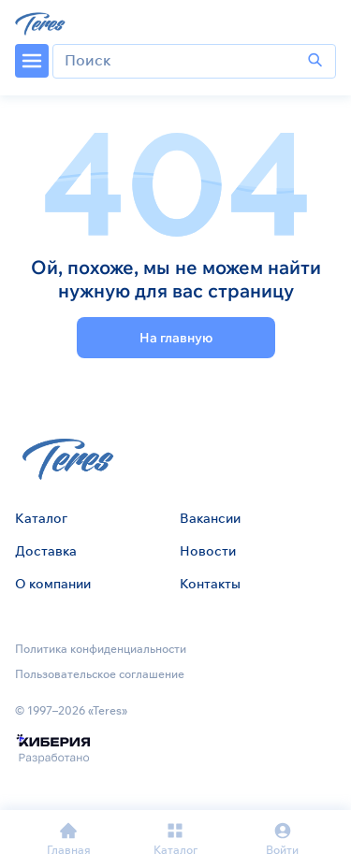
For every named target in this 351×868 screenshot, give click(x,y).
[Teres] (42, 23)
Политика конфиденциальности (101, 649)
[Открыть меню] (32, 61)
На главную (176, 338)
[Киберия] (53, 750)
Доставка (46, 551)
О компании (53, 584)
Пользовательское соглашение (100, 674)
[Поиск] (315, 61)
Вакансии (210, 518)
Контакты (210, 584)
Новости (208, 551)
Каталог (41, 518)
